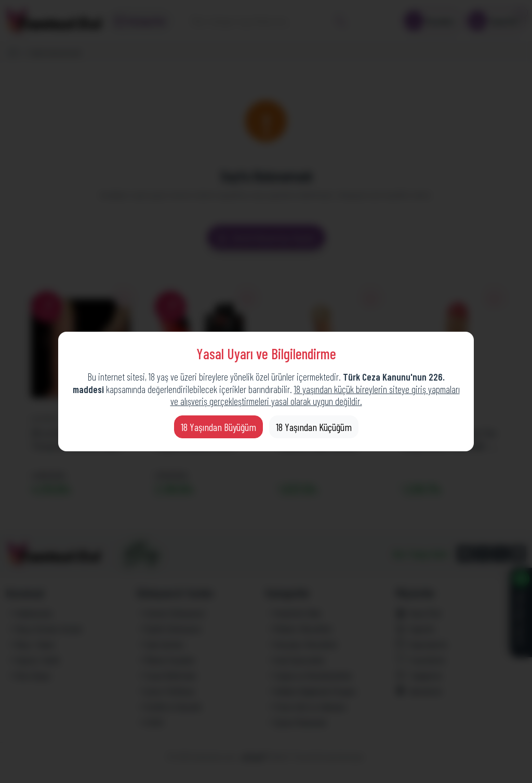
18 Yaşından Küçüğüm (314, 427)
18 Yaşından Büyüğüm (218, 427)
